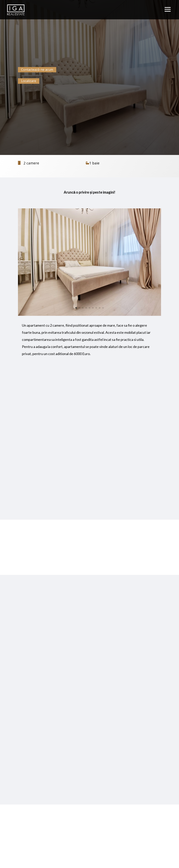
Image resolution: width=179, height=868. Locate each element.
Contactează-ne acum (37, 70)
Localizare (29, 81)
